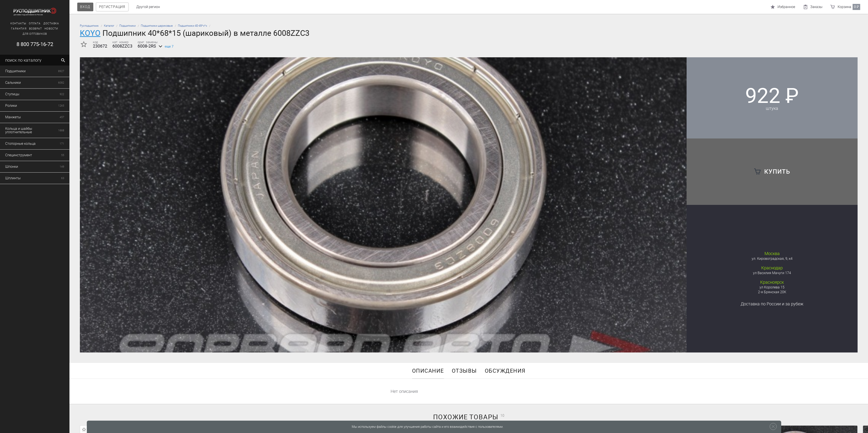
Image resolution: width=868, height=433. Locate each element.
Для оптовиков (35, 34)
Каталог (109, 26)
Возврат (35, 29)
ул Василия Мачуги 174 (772, 273)
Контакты (18, 23)
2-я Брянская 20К (772, 292)
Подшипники (127, 26)
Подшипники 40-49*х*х (192, 26)
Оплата (35, 23)
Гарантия (19, 29)
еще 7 (165, 46)
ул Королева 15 (772, 287)
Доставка (51, 23)
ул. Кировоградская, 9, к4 (772, 259)
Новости (51, 29)
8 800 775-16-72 (35, 44)
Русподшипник (89, 26)
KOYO (90, 33)
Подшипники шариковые (157, 26)
